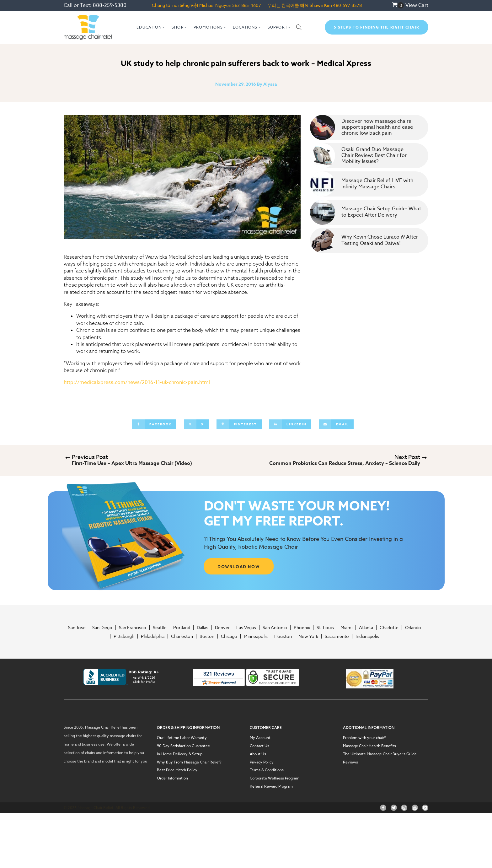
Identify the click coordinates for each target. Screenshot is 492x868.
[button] (151, 27)
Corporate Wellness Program (275, 778)
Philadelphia (153, 636)
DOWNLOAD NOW (239, 566)
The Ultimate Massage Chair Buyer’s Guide (380, 754)
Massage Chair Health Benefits (369, 746)
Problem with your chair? (364, 738)
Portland (182, 628)
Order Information (172, 778)
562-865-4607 (247, 5)
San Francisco (133, 628)
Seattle (160, 628)
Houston (283, 636)
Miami (346, 628)
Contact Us (259, 746)
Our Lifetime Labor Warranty (182, 738)
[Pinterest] (239, 424)
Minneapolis (256, 636)
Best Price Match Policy (177, 770)
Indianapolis (367, 636)
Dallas (203, 628)
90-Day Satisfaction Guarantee (183, 746)
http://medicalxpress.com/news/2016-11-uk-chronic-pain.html (137, 382)
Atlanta (366, 628)
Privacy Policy (262, 762)
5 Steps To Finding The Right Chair (377, 27)
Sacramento (337, 636)
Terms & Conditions (267, 770)
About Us (258, 754)
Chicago (229, 636)
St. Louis (325, 628)
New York (308, 636)
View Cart (417, 5)
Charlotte (389, 628)
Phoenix (302, 628)
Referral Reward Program (271, 786)
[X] (196, 424)
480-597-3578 (347, 5)
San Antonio (275, 628)
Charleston (182, 636)
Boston (207, 636)
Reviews (350, 762)
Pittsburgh (124, 636)
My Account (260, 738)
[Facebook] (154, 424)
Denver (222, 628)
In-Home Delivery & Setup (180, 754)
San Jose (77, 628)
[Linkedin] (290, 424)
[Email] (336, 424)
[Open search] (299, 27)
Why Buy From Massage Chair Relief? (189, 762)
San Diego (102, 628)
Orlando (413, 628)
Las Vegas (246, 628)
